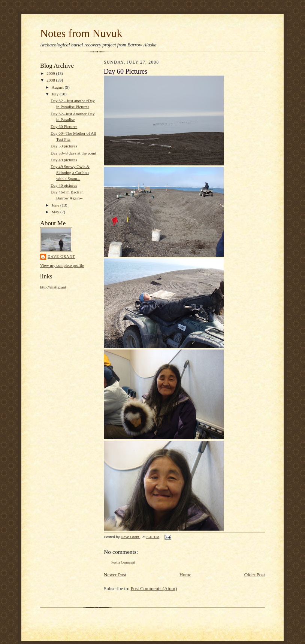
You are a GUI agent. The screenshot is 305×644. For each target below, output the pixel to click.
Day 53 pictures (64, 146)
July (56, 94)
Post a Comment (123, 562)
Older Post (255, 575)
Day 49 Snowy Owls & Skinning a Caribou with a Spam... (70, 172)
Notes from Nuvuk (81, 33)
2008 (51, 80)
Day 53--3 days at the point (73, 153)
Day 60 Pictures (64, 126)
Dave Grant (61, 257)
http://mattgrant (53, 287)
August (58, 87)
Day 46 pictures (64, 185)
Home (185, 575)
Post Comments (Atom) (154, 588)
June (56, 205)
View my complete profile (62, 265)
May (56, 212)
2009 (51, 73)
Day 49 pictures (64, 160)
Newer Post (115, 575)
